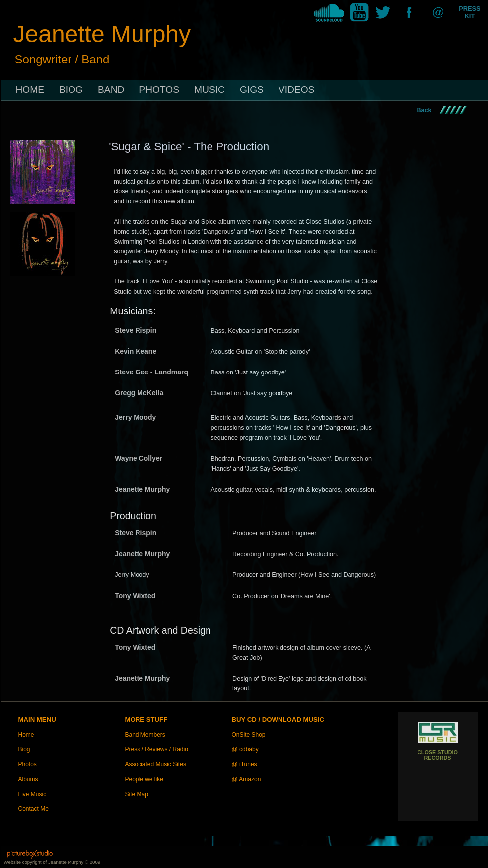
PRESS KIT (469, 12)
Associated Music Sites (156, 764)
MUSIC (209, 90)
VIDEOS (297, 90)
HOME (30, 90)
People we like (144, 779)
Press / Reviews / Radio (157, 749)
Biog (24, 749)
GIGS (252, 90)
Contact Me (34, 809)
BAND (111, 90)
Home (26, 735)
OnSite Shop (249, 735)
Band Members (145, 735)
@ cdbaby (245, 749)
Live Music (33, 794)
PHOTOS (159, 90)
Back (424, 110)
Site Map (137, 794)
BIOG (71, 90)
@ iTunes (244, 764)
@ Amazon (246, 779)
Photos (28, 764)
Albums (28, 779)
